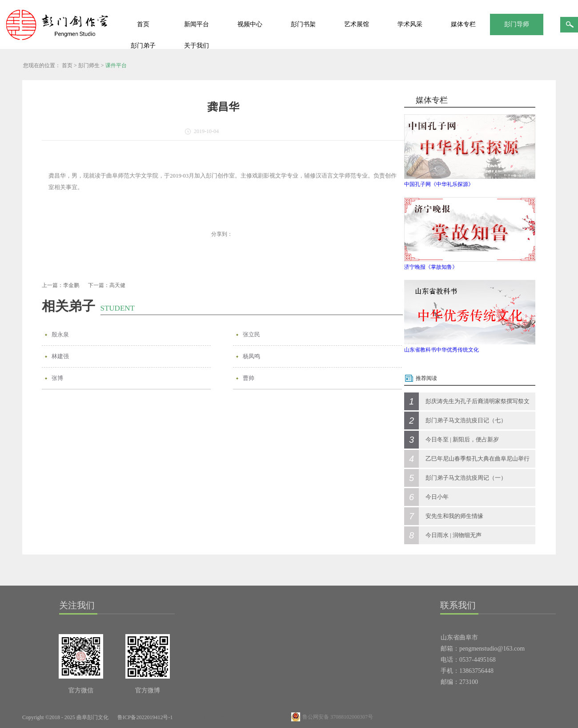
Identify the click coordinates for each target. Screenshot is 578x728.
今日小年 (437, 497)
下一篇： (107, 285)
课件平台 (116, 65)
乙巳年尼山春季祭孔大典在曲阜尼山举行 (478, 459)
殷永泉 (60, 334)
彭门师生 (89, 65)
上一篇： (60, 285)
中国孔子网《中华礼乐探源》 (439, 184)
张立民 (251, 334)
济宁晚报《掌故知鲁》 (431, 267)
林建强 (60, 356)
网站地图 (193, 717)
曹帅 (249, 378)
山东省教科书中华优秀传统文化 (442, 350)
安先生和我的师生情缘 (454, 516)
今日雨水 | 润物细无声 (454, 535)
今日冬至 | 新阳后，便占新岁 (462, 439)
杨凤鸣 (251, 356)
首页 (143, 24)
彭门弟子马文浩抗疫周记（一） (466, 478)
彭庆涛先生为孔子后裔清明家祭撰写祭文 (478, 401)
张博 (57, 378)
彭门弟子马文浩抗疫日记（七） (466, 420)
